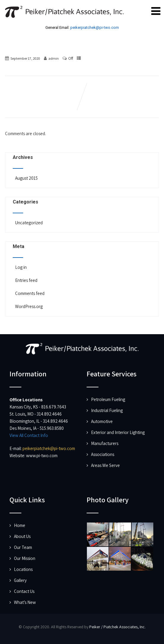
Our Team (23, 547)
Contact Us (24, 591)
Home (20, 525)
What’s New (25, 602)
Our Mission (25, 558)
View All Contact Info (29, 435)
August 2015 (26, 178)
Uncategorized (28, 223)
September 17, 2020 (25, 58)
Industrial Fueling (107, 410)
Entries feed (26, 280)
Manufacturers (105, 443)
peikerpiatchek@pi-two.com (95, 27)
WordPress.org (28, 306)
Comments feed (29, 293)
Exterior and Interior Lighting (118, 432)
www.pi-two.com (42, 456)
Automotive (102, 421)
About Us (22, 536)
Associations (103, 454)
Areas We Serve (105, 465)
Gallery (20, 580)
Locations (23, 569)
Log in (20, 267)
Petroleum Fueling (108, 399)
